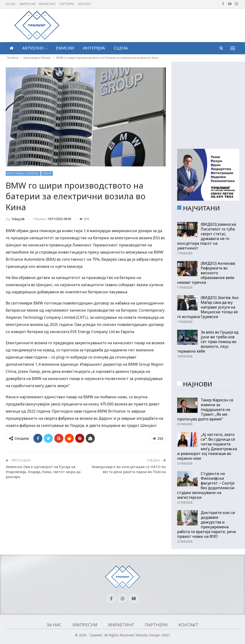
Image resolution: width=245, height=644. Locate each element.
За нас (11, 4)
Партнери (67, 4)
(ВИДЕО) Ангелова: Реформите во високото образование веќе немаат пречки (206, 273)
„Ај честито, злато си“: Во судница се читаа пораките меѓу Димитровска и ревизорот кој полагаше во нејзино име (207, 446)
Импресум (27, 4)
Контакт (85, 4)
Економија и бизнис (23, 173)
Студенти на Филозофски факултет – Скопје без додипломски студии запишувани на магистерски (206, 485)
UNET (166, 635)
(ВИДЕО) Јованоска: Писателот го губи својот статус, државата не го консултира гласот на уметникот (207, 236)
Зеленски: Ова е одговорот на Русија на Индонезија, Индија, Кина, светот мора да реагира (43, 472)
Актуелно (33, 48)
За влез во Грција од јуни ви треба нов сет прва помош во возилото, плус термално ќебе (208, 342)
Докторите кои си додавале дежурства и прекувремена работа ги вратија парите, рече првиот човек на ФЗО (207, 524)
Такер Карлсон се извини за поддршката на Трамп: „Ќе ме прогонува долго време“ (205, 409)
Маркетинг (47, 4)
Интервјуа (94, 48)
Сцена (121, 48)
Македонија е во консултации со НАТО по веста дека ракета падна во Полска (129, 469)
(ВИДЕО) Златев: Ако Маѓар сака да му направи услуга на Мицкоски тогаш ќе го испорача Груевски (208, 307)
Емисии (65, 48)
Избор (47, 173)
